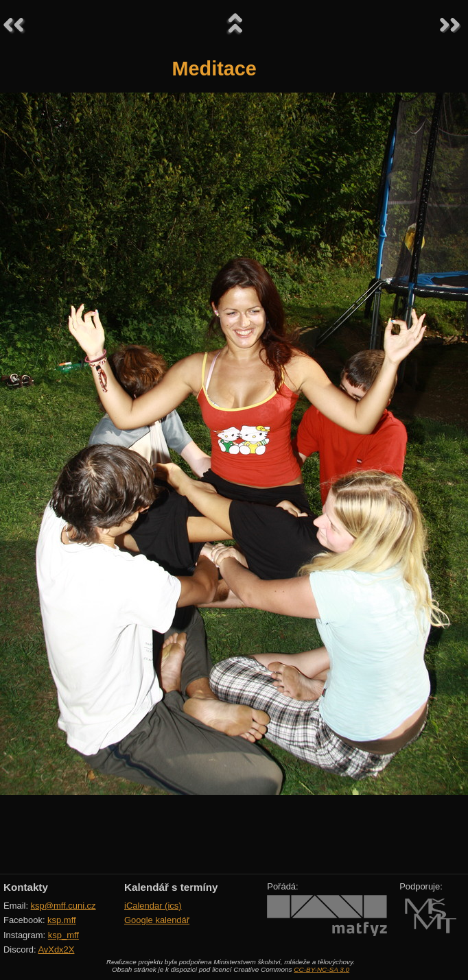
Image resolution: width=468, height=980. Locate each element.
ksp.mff (62, 920)
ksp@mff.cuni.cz (63, 906)
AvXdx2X (56, 949)
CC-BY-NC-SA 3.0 (321, 969)
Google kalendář (157, 920)
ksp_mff (63, 935)
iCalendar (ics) (153, 906)
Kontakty (26, 887)
